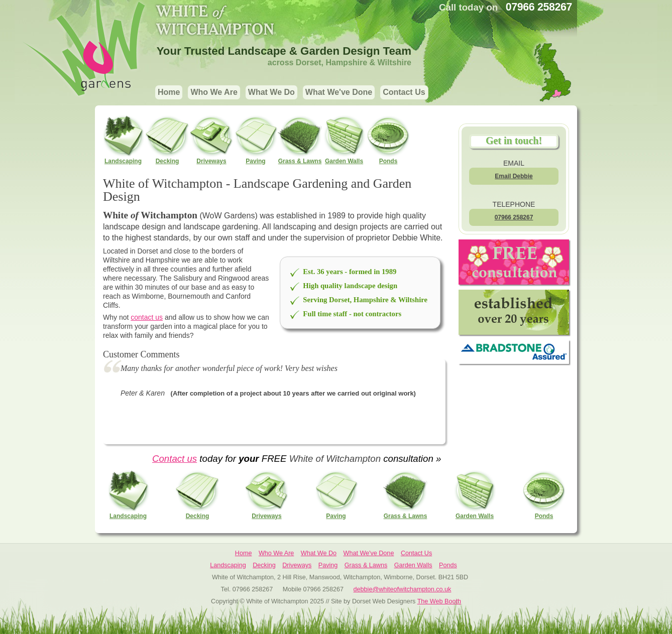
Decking (167, 139)
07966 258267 (514, 217)
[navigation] (292, 93)
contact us (147, 317)
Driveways (211, 139)
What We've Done (339, 92)
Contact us (175, 459)
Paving (256, 139)
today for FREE (243, 459)
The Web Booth (439, 601)
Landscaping (123, 139)
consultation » (411, 459)
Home (169, 92)
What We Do (271, 92)
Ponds (388, 139)
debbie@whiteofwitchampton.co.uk (403, 589)
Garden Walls (344, 139)
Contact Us (404, 92)
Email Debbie (514, 176)
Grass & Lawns (300, 139)
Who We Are (214, 92)
